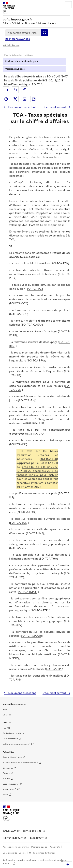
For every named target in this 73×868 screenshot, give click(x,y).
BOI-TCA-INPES (27, 592)
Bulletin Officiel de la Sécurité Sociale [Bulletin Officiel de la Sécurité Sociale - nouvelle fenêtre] (20, 763)
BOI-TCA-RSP (18, 444)
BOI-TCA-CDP (19, 314)
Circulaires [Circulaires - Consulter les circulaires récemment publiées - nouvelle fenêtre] (8, 768)
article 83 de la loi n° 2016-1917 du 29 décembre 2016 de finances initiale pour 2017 (37, 471)
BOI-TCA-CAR (36, 434)
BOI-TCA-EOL (18, 523)
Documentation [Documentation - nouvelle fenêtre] (10, 739)
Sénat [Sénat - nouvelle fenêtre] (5, 795)
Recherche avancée (18, 39)
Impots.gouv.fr (10, 789)
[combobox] (23, 33)
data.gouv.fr (37, 838)
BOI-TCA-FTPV (40, 610)
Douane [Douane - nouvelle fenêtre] (6, 773)
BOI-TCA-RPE (54, 669)
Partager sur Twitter (15, 99)
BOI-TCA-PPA (36, 360)
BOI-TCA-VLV (18, 548)
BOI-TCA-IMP (35, 533)
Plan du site (55, 847)
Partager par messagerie (34, 99)
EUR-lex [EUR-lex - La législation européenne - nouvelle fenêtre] (6, 779)
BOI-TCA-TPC (26, 512)
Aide (5, 709)
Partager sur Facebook (6, 99)
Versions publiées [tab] (15, 69)
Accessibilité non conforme (16, 847)
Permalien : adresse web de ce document (25, 90)
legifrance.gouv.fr (13, 838)
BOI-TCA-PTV (60, 263)
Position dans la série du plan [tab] (22, 61)
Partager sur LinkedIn (25, 99)
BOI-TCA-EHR (35, 423)
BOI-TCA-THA (48, 559)
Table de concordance (13, 733)
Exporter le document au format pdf (6, 90)
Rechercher (45, 33)
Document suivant (55, 107)
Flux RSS (7, 728)
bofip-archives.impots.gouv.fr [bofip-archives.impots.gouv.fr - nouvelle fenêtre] (17, 744)
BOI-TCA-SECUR (31, 636)
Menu (68, 5)
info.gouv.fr (10, 831)
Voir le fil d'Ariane (11, 45)
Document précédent (22, 107)
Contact (7, 715)
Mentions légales (39, 847)
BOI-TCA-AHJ (27, 400)
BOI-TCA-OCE (19, 303)
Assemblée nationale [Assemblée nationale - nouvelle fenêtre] (12, 757)
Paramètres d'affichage (44, 853)
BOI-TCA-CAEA (31, 325)
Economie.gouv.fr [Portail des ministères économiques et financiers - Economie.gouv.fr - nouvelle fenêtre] (11, 784)
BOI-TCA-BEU (49, 459)
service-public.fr (32, 831)
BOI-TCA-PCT (35, 289)
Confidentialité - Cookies (15, 853)
